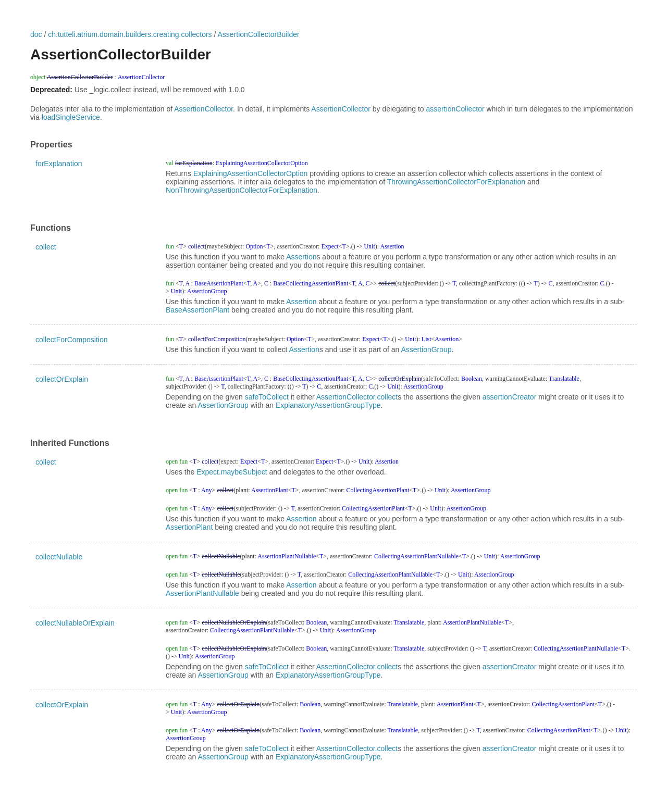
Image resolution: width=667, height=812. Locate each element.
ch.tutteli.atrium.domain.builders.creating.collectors (130, 34)
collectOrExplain (62, 379)
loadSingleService (71, 117)
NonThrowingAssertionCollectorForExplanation (242, 190)
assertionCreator (510, 397)
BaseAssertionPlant (197, 310)
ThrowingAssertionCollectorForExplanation (456, 182)
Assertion (301, 257)
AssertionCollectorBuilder (259, 34)
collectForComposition (72, 340)
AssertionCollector (203, 109)
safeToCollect (267, 397)
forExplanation (59, 164)
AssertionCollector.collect (357, 397)
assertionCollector (455, 109)
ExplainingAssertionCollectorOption (250, 173)
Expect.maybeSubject (232, 472)
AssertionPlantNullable (202, 593)
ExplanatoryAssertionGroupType (328, 405)
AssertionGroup (426, 349)
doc (36, 34)
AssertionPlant (189, 527)
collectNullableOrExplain (75, 623)
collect (46, 247)
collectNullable (59, 557)
